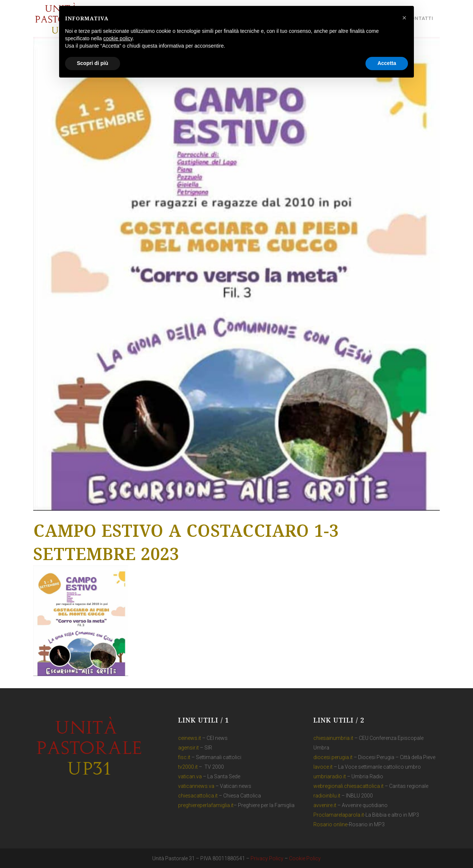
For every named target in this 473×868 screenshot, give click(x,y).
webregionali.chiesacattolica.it (348, 786)
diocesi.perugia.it (333, 757)
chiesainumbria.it (333, 738)
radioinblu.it (327, 796)
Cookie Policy (305, 858)
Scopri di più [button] (93, 63)
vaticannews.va (196, 786)
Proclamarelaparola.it (339, 815)
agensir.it (188, 748)
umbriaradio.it (330, 776)
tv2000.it (188, 767)
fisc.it (184, 757)
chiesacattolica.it (198, 796)
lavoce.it (323, 767)
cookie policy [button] (118, 38)
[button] (404, 18)
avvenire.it (325, 805)
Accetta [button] (387, 63)
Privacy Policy (267, 858)
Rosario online (330, 824)
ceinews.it (190, 738)
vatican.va (190, 776)
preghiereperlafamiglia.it (206, 805)
